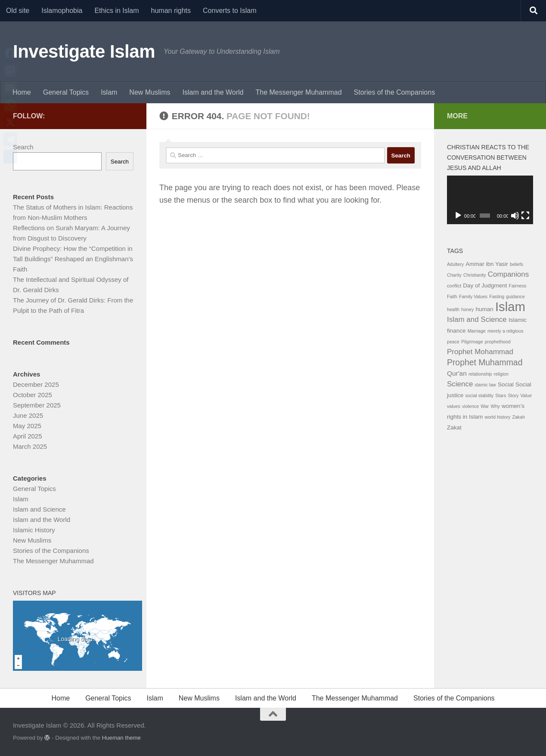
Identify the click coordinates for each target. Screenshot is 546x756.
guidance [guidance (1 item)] (515, 296)
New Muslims (150, 92)
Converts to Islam (230, 11)
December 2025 (36, 384)
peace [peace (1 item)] (453, 342)
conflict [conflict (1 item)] (454, 286)
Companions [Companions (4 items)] (508, 274)
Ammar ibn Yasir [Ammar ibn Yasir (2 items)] (487, 264)
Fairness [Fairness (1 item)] (518, 286)
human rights (171, 11)
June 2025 (28, 415)
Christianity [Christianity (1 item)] (475, 275)
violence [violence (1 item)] (470, 406)
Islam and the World (213, 92)
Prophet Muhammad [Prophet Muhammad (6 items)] (485, 362)
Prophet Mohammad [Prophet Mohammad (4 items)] (480, 352)
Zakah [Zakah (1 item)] (518, 417)
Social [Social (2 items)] (506, 384)
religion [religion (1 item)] (501, 374)
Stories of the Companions (395, 92)
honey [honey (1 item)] (467, 309)
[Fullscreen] (525, 216)
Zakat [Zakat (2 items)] (454, 427)
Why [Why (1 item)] (495, 406)
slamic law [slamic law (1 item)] (486, 385)
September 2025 (37, 405)
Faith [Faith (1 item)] (452, 296)
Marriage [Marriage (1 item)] (477, 331)
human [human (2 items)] (484, 309)
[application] (490, 200)
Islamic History (34, 530)
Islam (109, 92)
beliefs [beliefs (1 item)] (517, 264)
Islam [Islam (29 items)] (510, 307)
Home (22, 92)
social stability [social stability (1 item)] (479, 395)
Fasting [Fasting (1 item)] (497, 296)
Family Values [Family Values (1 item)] (473, 296)
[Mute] (515, 216)
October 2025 (33, 395)
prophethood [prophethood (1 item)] (498, 342)
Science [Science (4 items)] (460, 384)
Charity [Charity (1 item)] (454, 275)
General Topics (66, 92)
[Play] (458, 216)
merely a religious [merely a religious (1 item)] (506, 331)
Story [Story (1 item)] (513, 395)
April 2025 (28, 436)
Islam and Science (39, 509)
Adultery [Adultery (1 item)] (455, 264)
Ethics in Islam (116, 11)
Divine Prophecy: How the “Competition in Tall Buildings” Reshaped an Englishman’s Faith (73, 259)
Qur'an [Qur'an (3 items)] (457, 373)
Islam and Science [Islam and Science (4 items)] (477, 319)
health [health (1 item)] (453, 309)
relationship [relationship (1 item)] (480, 374)
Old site (18, 11)
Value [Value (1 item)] (526, 395)
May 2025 (27, 426)
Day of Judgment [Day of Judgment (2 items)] (485, 285)
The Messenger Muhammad (298, 92)
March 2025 (30, 446)
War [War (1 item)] (485, 406)
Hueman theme (121, 738)
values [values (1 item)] (454, 406)
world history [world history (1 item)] (497, 417)
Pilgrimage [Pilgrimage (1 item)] (472, 342)
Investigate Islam (84, 51)
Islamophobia (62, 11)
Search (23, 147)
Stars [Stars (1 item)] (501, 395)
